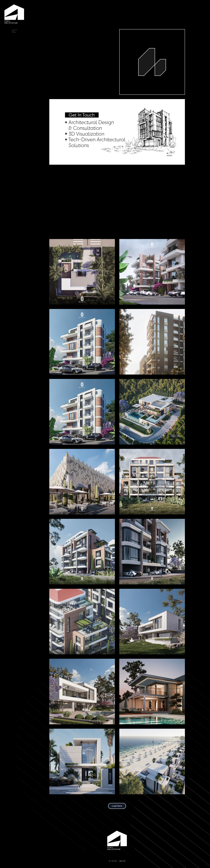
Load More (117, 806)
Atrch (122, 861)
